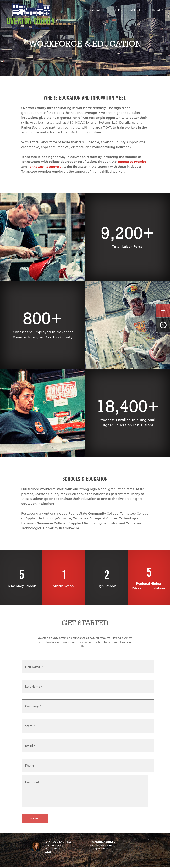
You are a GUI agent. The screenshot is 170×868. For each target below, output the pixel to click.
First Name (34, 668)
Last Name (34, 688)
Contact (156, 10)
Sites (117, 10)
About (135, 10)
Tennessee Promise (132, 162)
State (30, 727)
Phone (30, 767)
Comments (33, 784)
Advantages (95, 10)
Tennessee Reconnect (44, 167)
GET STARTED (85, 623)
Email (30, 747)
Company (33, 708)
